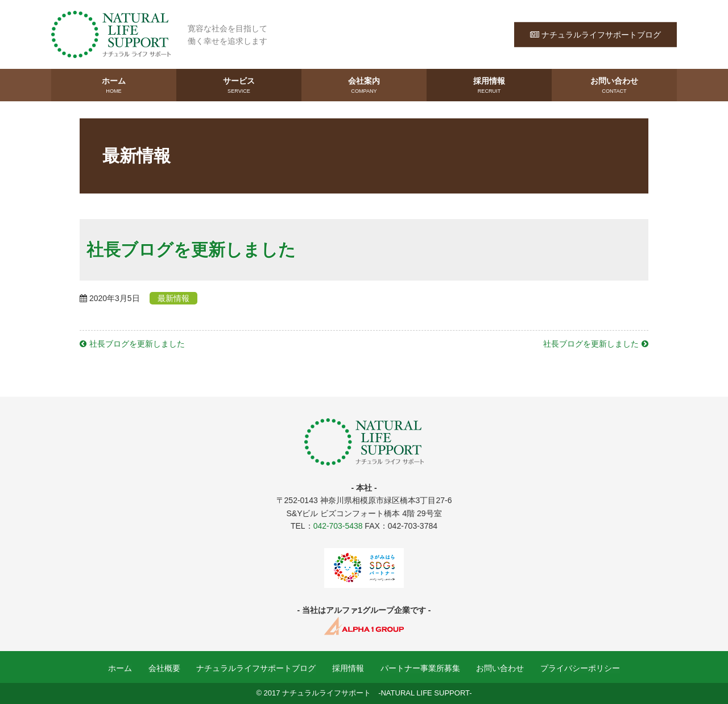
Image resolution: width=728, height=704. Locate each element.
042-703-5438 (338, 526)
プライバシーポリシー (579, 669)
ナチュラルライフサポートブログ (595, 34)
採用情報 (489, 86)
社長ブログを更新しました (137, 344)
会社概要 (165, 669)
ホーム (114, 86)
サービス (239, 86)
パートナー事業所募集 (420, 669)
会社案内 (364, 86)
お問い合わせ (614, 86)
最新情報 (174, 298)
